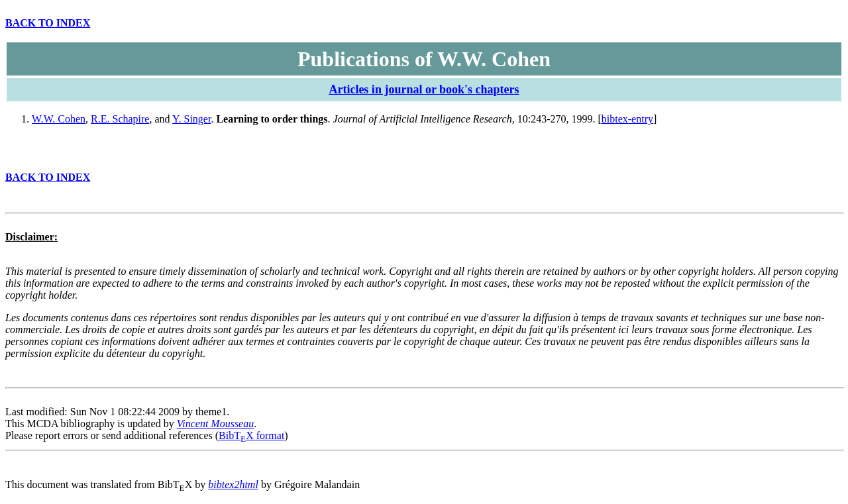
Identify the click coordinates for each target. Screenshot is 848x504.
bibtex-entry (627, 119)
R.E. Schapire (120, 119)
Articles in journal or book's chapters (424, 89)
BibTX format (251, 435)
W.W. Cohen (59, 119)
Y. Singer (191, 119)
